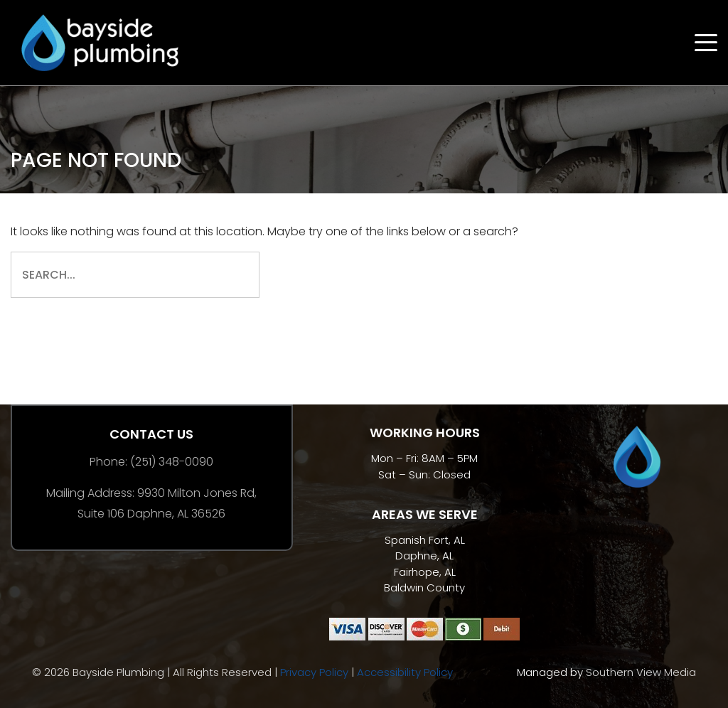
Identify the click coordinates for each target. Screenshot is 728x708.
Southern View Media (641, 672)
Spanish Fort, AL (425, 540)
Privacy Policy (314, 672)
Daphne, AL (424, 556)
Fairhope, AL (425, 572)
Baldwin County (424, 588)
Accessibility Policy (405, 672)
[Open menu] (706, 43)
